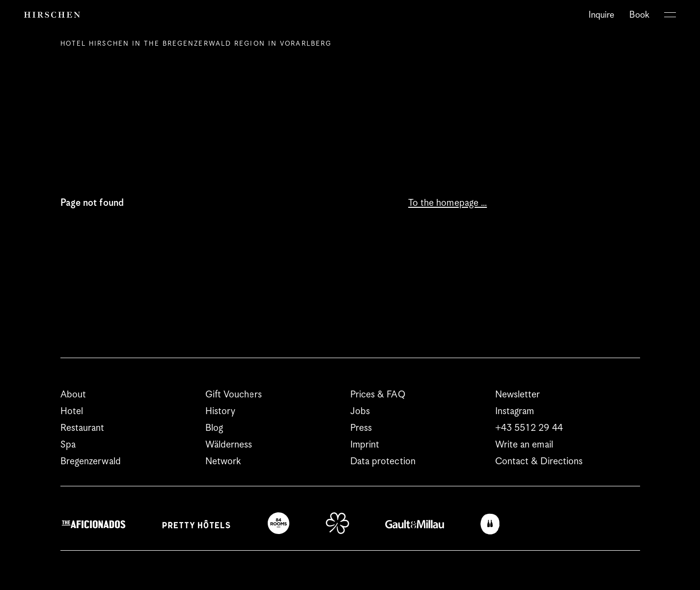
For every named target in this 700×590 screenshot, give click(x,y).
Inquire (602, 15)
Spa (68, 445)
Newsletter (518, 395)
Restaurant (83, 428)
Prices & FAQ (378, 395)
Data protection (383, 462)
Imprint (365, 445)
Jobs (360, 411)
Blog (214, 428)
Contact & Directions (539, 462)
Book (639, 15)
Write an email (524, 445)
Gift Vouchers (234, 395)
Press (361, 428)
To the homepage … (448, 203)
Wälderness (229, 445)
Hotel (72, 411)
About (73, 395)
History (221, 411)
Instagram (515, 411)
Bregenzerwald (91, 462)
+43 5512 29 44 (529, 428)
